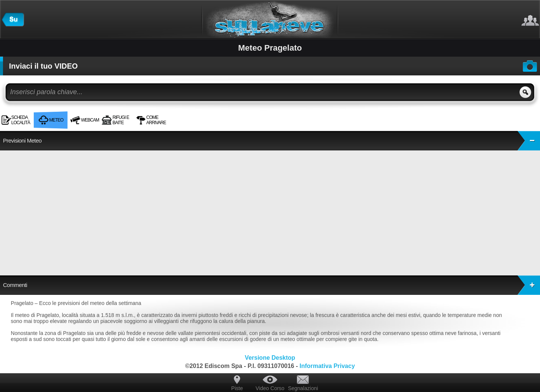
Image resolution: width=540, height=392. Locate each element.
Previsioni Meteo (271, 141)
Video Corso (270, 388)
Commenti (271, 285)
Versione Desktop (270, 358)
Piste (237, 388)
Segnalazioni (303, 388)
